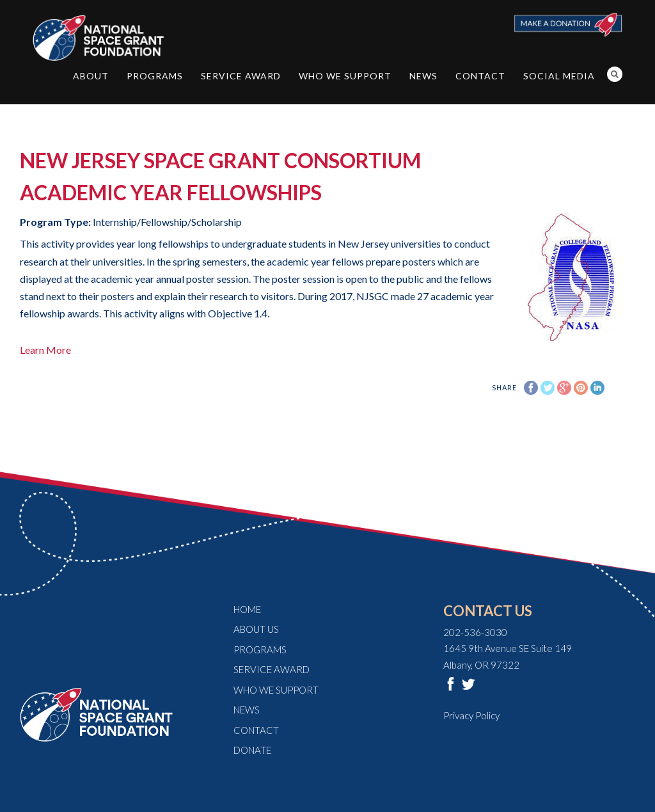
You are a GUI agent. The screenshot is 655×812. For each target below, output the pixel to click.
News (423, 76)
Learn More (45, 350)
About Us (256, 629)
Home (247, 609)
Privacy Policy (471, 715)
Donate (252, 750)
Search (615, 74)
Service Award (241, 76)
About (91, 76)
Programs (155, 76)
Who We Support (345, 76)
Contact (480, 76)
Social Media (559, 76)
